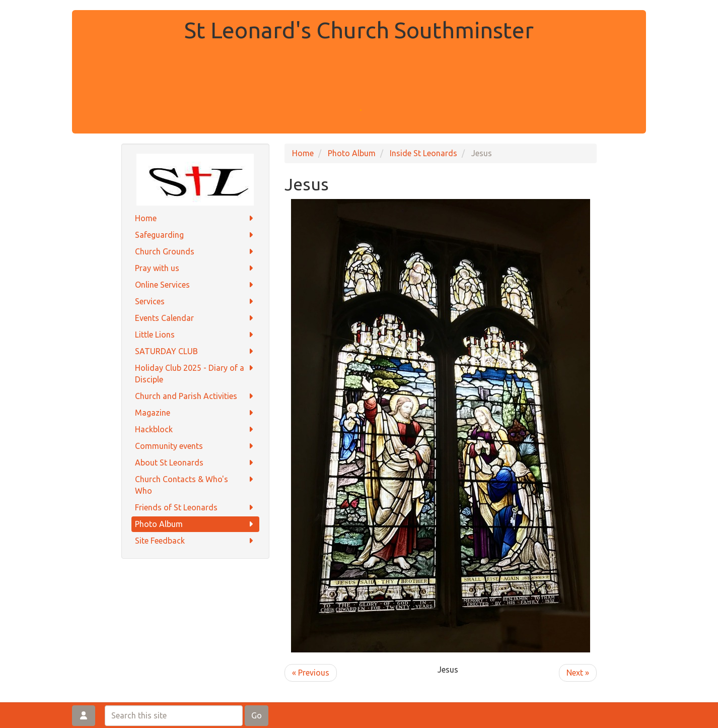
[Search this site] (174, 716)
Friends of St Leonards (196, 508)
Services (196, 302)
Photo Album (196, 524)
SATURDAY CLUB (196, 351)
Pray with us (196, 268)
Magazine (196, 413)
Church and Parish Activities (196, 396)
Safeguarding (196, 235)
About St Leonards (196, 463)
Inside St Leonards (423, 153)
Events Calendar (196, 318)
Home (196, 218)
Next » (578, 673)
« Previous (311, 673)
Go (257, 715)
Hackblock (196, 429)
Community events (196, 446)
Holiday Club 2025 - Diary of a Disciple (196, 373)
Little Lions (196, 335)
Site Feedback (196, 541)
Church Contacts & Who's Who (196, 484)
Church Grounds (196, 252)
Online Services (196, 285)
